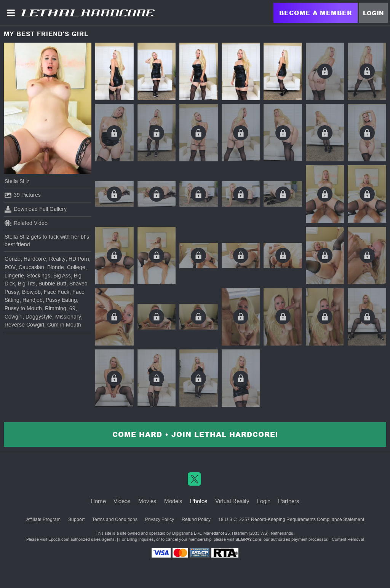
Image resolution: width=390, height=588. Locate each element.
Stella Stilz (17, 181)
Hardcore (35, 259)
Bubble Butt (52, 284)
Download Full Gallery (36, 209)
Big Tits (27, 284)
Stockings (39, 276)
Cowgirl (14, 317)
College (76, 267)
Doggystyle (39, 317)
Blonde (56, 267)
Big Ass (62, 276)
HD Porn (79, 259)
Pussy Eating (61, 300)
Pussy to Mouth (23, 308)
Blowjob (31, 292)
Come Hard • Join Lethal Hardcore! (195, 434)
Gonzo (13, 259)
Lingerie (14, 276)
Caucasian (31, 267)
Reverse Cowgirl (24, 325)
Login (373, 13)
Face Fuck (57, 292)
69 (72, 308)
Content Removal (348, 539)
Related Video (26, 223)
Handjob (33, 300)
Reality (57, 259)
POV (10, 267)
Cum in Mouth (64, 325)
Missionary (68, 317)
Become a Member (316, 13)
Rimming (56, 308)
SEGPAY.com (248, 539)
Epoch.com (59, 539)
